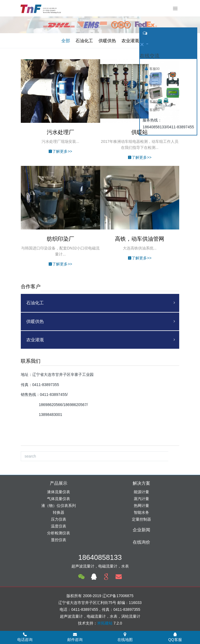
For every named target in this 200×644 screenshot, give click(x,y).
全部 (66, 41)
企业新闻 (141, 530)
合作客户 (31, 286)
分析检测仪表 (59, 533)
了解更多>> (60, 151)
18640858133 (100, 557)
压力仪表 (59, 519)
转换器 (59, 512)
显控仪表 (59, 540)
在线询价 (141, 542)
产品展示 (59, 483)
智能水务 (141, 512)
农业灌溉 (130, 41)
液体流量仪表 (59, 492)
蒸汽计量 (141, 499)
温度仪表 (59, 526)
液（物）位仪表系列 (59, 506)
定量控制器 (141, 519)
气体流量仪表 (59, 499)
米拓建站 (105, 623)
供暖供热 (107, 41)
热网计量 (141, 506)
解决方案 (141, 483)
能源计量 (141, 492)
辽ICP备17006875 (118, 596)
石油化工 (84, 41)
